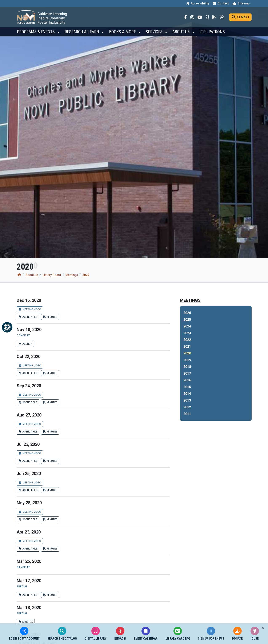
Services (155, 34)
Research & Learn (82, 34)
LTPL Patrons (212, 34)
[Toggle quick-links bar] (263, 628)
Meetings (72, 275)
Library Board (52, 275)
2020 (86, 275)
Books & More (123, 34)
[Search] (240, 18)
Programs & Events (36, 34)
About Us (182, 34)
